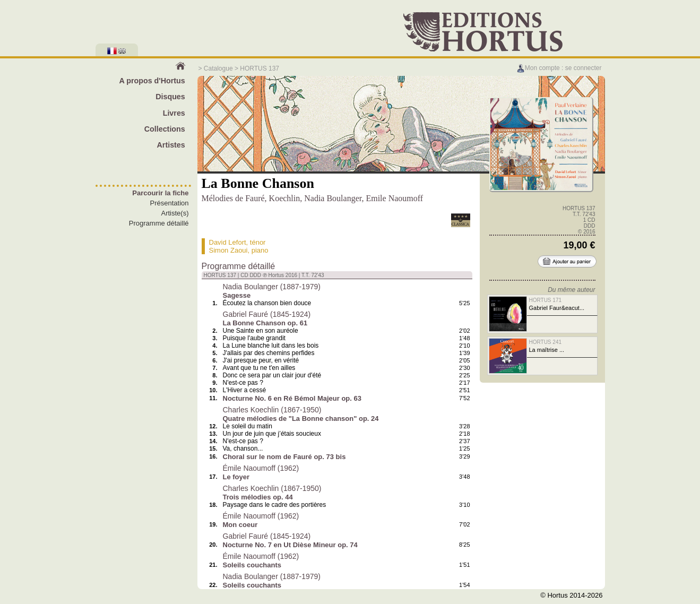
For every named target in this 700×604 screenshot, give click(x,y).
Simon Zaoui (228, 250)
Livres (174, 113)
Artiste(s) (175, 213)
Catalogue (218, 68)
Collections (165, 129)
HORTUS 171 (546, 300)
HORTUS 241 (546, 342)
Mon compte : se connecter (559, 68)
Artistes (171, 145)
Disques (170, 97)
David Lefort (228, 242)
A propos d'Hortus (152, 81)
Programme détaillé (159, 223)
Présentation (170, 203)
